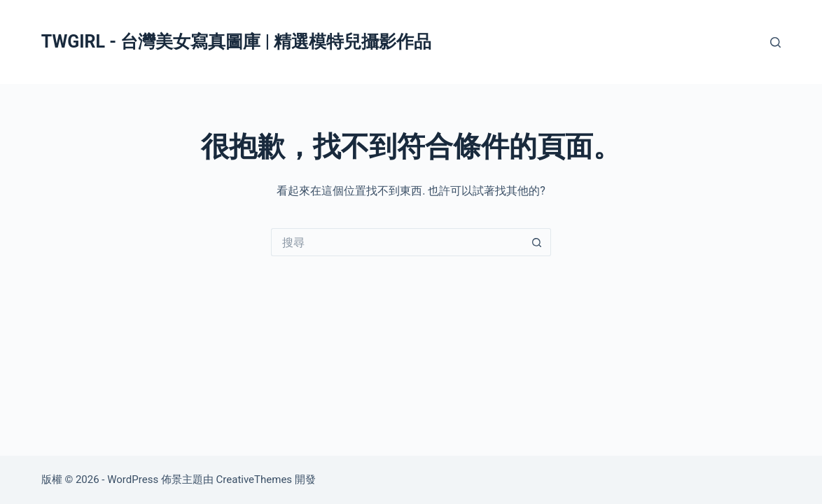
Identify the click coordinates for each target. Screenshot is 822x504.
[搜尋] (775, 42)
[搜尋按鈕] (537, 242)
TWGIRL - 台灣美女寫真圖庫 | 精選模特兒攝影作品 (236, 42)
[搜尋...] (397, 242)
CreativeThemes (255, 479)
